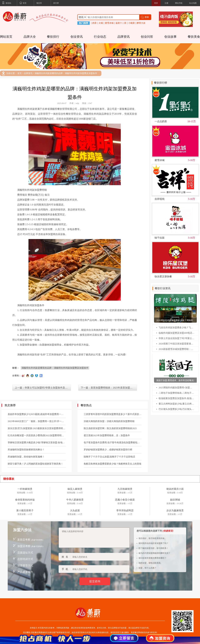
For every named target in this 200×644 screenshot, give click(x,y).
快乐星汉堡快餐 (163, 277)
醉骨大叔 (141, 23)
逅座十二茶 (121, 23)
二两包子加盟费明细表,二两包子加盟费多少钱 (177, 393)
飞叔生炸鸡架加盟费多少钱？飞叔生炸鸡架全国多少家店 (177, 328)
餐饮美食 (194, 37)
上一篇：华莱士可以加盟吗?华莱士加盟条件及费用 (42, 388)
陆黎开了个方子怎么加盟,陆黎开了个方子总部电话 (109, 457)
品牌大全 (30, 37)
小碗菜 (132, 23)
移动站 (7, 3)
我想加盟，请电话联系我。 (150, 563)
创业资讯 (77, 37)
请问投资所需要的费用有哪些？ (152, 558)
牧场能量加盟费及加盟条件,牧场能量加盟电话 (177, 398)
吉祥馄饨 (160, 199)
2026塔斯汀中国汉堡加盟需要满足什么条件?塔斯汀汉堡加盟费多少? (177, 344)
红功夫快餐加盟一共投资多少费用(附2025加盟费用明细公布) (37, 435)
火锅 (101, 23)
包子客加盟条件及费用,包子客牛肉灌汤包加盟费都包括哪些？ (113, 443)
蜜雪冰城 (109, 23)
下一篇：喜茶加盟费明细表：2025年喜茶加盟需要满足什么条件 (109, 388)
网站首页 (6, 37)
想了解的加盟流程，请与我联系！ (153, 548)
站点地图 (193, 3)
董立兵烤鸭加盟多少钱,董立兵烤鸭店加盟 (177, 404)
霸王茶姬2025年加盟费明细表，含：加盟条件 (107, 435)
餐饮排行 (53, 37)
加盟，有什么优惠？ (147, 568)
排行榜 (56, 3)
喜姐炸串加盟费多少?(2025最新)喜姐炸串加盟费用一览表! (37, 414)
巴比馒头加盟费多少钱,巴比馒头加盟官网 (177, 409)
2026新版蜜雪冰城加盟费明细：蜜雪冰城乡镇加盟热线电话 (177, 349)
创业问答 (147, 37)
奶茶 (94, 23)
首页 (23, 3)
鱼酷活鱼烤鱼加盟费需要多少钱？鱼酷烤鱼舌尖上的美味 (113, 464)
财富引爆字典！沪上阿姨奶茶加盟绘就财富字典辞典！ (35, 464)
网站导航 (179, 3)
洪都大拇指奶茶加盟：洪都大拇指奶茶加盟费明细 (109, 421)
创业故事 (170, 37)
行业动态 (100, 37)
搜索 (145, 17)
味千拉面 (160, 238)
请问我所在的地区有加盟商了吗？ (153, 543)
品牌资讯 (124, 37)
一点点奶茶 (161, 121)
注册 (166, 3)
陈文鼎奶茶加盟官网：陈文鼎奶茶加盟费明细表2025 (110, 428)
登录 (156, 3)
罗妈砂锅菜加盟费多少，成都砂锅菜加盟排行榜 (108, 450)
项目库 (39, 3)
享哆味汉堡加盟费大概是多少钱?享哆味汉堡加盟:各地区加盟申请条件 (37, 443)
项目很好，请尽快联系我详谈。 (152, 538)
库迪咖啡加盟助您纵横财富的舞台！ (26, 450)
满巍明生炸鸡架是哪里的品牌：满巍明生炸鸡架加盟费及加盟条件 (66, 73)
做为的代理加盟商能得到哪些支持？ (154, 553)
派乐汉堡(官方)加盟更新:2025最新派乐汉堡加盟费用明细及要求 (37, 428)
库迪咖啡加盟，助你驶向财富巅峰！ (26, 457)
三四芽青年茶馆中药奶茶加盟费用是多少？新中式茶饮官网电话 (113, 414)
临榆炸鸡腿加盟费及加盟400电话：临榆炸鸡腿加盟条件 (177, 333)
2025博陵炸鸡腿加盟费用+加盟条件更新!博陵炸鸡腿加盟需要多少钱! (177, 388)
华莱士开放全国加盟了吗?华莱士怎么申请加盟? (177, 338)
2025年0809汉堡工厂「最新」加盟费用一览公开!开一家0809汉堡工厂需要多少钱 (37, 421)
